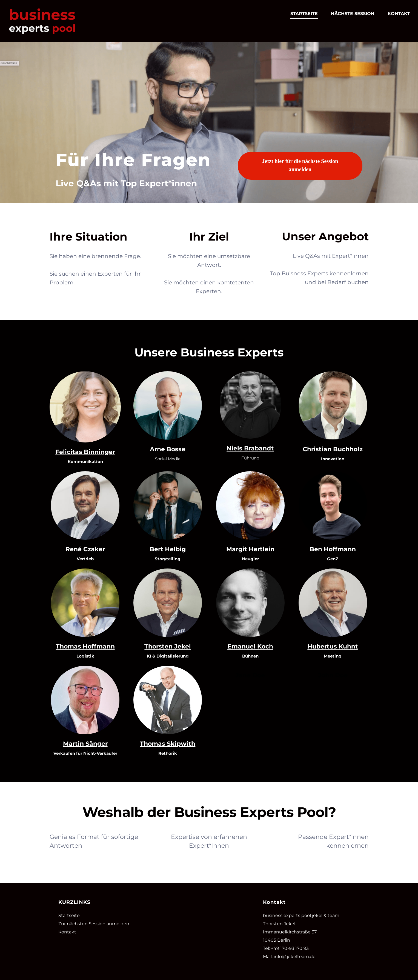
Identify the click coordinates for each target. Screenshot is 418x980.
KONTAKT (399, 14)
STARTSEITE (304, 14)
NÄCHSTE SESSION (353, 14)
